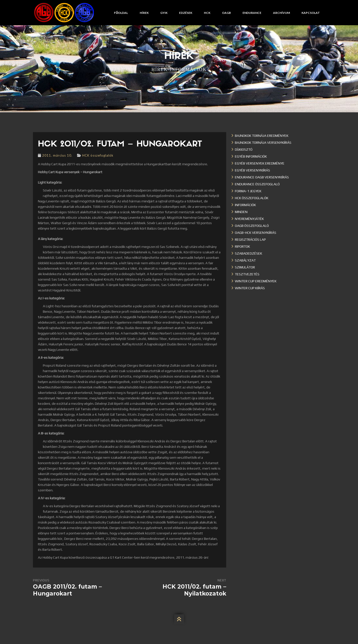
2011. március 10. (57, 155)
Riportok (242, 246)
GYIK (164, 13)
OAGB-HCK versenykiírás (256, 233)
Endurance (252, 13)
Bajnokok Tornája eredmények (262, 136)
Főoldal (121, 13)
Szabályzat (245, 260)
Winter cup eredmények (256, 281)
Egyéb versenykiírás (252, 170)
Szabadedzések (248, 253)
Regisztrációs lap (250, 239)
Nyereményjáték (249, 219)
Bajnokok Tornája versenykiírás (263, 143)
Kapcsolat (311, 13)
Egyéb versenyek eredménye (260, 163)
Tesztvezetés (247, 274)
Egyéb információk (251, 156)
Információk (245, 205)
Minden (241, 212)
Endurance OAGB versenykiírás (262, 177)
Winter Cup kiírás (250, 288)
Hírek (144, 13)
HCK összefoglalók (98, 155)
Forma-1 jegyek (248, 191)
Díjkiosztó (244, 149)
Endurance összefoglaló (257, 184)
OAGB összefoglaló (252, 226)
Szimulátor (245, 267)
